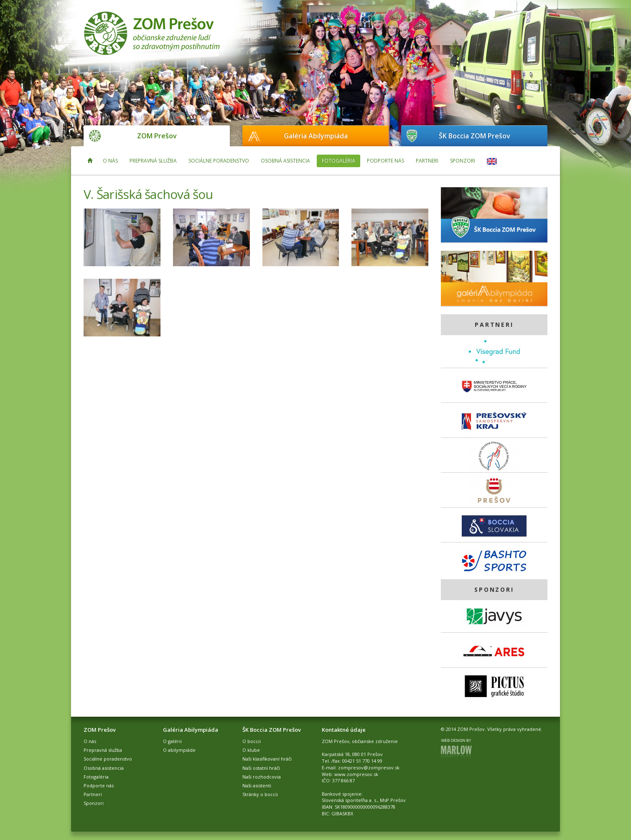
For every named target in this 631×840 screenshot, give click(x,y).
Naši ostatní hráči (261, 768)
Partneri (427, 161)
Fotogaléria (338, 161)
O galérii (172, 741)
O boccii (252, 741)
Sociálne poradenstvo (219, 161)
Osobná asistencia (285, 161)
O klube (251, 750)
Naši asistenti (257, 785)
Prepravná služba (153, 161)
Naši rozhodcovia (262, 777)
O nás (110, 161)
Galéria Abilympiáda (316, 136)
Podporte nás (385, 161)
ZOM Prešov (157, 136)
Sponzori (463, 161)
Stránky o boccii (260, 794)
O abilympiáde (179, 750)
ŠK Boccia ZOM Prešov (475, 136)
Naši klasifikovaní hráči (267, 759)
